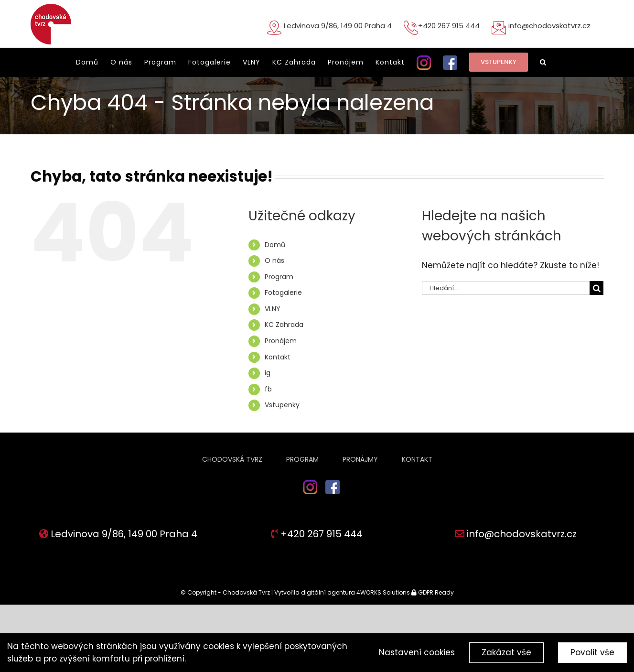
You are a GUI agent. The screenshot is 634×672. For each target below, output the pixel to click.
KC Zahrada (284, 325)
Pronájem (281, 341)
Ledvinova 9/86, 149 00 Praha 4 (338, 26)
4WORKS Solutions (383, 592)
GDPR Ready (435, 592)
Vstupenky (282, 405)
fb (268, 389)
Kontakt (278, 357)
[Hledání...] (506, 288)
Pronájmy (360, 459)
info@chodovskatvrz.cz (549, 26)
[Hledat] (596, 288)
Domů (275, 245)
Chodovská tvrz (232, 459)
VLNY (273, 309)
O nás (274, 260)
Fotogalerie (283, 293)
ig (268, 373)
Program (279, 277)
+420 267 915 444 (449, 26)
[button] (543, 62)
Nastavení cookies (417, 652)
